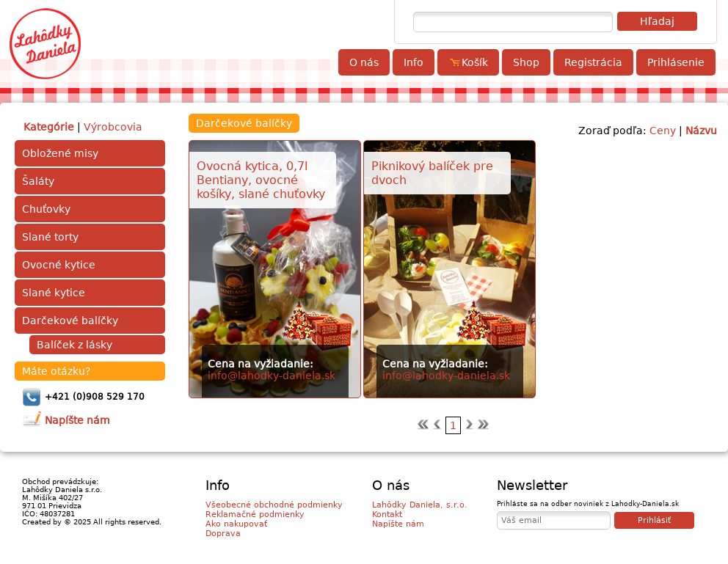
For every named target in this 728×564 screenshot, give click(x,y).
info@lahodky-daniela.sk (272, 376)
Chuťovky (46, 209)
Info (414, 62)
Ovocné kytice (59, 265)
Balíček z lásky (74, 345)
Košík (468, 62)
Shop (526, 62)
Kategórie (49, 127)
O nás (364, 62)
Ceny (663, 131)
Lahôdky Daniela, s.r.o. (420, 505)
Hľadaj (657, 21)
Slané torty (50, 237)
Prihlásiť (654, 520)
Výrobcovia (113, 127)
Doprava (223, 534)
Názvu (701, 131)
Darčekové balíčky (70, 321)
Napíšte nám (398, 524)
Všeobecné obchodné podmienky (274, 505)
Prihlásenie (676, 62)
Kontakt (387, 514)
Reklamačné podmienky (255, 514)
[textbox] (513, 22)
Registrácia (593, 62)
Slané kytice (54, 293)
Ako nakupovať (236, 524)
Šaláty (38, 181)
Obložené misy (60, 153)
